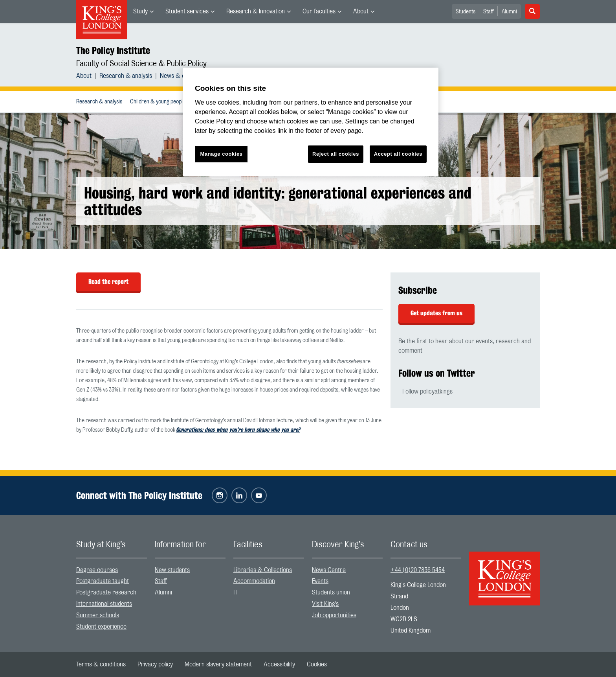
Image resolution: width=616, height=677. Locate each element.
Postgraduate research (106, 592)
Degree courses (97, 570)
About (361, 11)
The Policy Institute (113, 50)
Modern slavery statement (218, 664)
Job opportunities (334, 615)
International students (104, 604)
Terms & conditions (101, 664)
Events (320, 581)
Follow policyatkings (427, 392)
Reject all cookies (336, 154)
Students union (331, 592)
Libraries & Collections (263, 570)
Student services (187, 11)
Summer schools (98, 615)
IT (236, 592)
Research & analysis (126, 76)
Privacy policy (155, 664)
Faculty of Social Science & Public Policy (141, 64)
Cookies (317, 664)
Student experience (101, 627)
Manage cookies (222, 154)
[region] (311, 122)
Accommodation (254, 581)
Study (140, 11)
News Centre (329, 570)
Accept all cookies (398, 154)
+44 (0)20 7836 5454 (418, 570)
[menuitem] (143, 11)
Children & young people (158, 102)
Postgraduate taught (103, 581)
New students (172, 570)
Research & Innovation (256, 11)
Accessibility (279, 664)
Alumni (509, 12)
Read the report (108, 282)
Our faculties (319, 11)
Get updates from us (436, 313)
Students (466, 12)
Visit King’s (325, 604)
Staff (489, 12)
